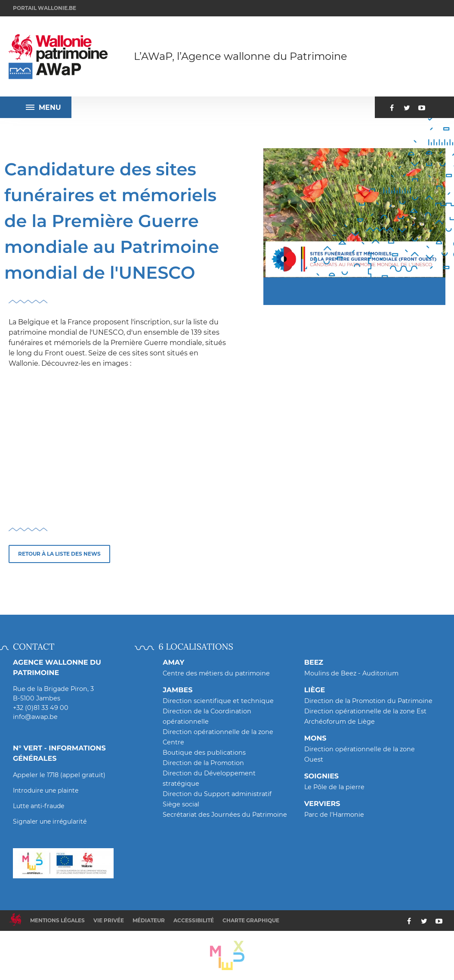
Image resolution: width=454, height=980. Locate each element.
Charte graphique (251, 920)
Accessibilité (194, 920)
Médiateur (149, 920)
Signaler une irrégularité (50, 821)
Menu (43, 107)
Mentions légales (57, 920)
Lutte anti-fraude (39, 806)
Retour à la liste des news (59, 554)
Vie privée (109, 920)
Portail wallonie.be (45, 8)
